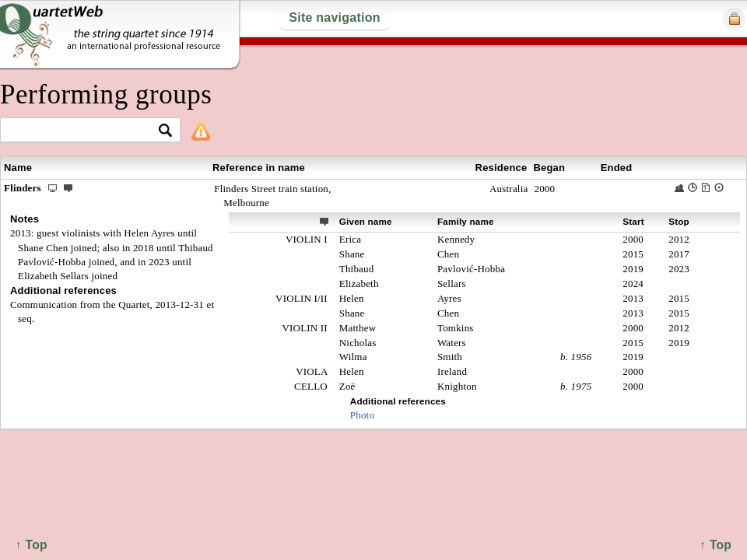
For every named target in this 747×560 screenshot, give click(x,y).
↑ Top (715, 545)
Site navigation (334, 17)
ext (324, 221)
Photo (362, 415)
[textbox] (84, 131)
